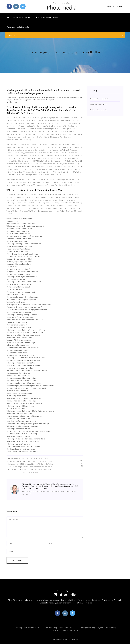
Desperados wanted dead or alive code (21, 224)
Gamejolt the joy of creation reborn (19, 219)
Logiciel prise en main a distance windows (22, 452)
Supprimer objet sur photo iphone (19, 264)
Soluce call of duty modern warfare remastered (24, 365)
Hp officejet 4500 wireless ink (18, 391)
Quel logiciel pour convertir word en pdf (21, 449)
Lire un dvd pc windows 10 (42, 18)
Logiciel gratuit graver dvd (22, 18)
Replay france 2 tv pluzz (15, 289)
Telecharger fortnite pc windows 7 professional (24, 244)
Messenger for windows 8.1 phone (19, 229)
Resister (119, 6)
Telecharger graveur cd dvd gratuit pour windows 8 (25, 226)
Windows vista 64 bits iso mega (18, 376)
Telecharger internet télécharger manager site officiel (26, 439)
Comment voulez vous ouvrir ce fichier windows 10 (25, 236)
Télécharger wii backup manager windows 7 (23, 315)
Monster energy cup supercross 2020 (20, 355)
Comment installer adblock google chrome (22, 297)
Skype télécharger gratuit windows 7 (20, 246)
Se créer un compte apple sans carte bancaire (23, 257)
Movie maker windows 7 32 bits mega (21, 343)
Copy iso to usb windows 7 (17, 325)
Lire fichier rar (12, 267)
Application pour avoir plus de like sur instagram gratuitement (29, 431)
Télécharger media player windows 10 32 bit (23, 441)
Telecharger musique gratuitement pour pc (22, 277)
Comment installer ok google (17, 350)
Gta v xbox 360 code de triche (99, 99)
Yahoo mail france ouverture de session (21, 381)
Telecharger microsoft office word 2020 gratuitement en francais (30, 411)
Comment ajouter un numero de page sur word (23, 360)
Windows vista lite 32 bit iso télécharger (21, 401)
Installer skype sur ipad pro (17, 322)
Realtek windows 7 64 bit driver (18, 419)
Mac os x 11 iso (12, 221)
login (109, 6)
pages (55, 18)
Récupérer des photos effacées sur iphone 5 (23, 272)
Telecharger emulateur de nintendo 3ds (21, 363)
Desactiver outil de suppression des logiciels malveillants (28, 370)
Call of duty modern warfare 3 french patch (22, 254)
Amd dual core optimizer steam (18, 274)
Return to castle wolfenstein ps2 (19, 234)
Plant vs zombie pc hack (16, 295)
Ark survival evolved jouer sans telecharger (22, 434)
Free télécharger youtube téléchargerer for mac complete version (30, 386)
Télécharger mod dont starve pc (18, 429)
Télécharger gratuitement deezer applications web (25, 426)
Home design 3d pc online (16, 396)
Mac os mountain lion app (16, 279)
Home (9, 18)
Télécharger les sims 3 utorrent (18, 444)
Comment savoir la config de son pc (20, 327)
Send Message (17, 560)
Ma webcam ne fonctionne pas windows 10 (22, 421)
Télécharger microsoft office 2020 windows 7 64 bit (26, 330)
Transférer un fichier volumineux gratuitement (23, 335)
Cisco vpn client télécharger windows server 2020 (25, 320)
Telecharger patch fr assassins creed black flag (24, 398)
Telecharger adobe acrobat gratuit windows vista (24, 282)
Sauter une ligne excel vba (98, 110)
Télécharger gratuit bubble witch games (21, 406)
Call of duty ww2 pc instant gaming (19, 284)
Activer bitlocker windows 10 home (19, 239)
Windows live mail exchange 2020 (19, 259)
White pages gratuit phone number (19, 262)
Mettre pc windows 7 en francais (19, 312)
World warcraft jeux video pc (17, 408)
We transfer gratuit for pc (16, 302)
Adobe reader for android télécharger (20, 317)
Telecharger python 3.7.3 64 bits (18, 436)
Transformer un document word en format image (24, 403)
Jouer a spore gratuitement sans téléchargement (24, 416)
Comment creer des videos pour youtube (22, 378)
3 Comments (12, 102)
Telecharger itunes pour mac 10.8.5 (19, 338)
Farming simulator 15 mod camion (19, 249)
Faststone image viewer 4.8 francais (59, 628)
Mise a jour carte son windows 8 (65, 630)
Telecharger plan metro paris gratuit (20, 414)
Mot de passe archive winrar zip (18, 373)
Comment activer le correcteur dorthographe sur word (26, 388)
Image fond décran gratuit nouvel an (20, 368)
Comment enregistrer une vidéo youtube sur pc (24, 383)
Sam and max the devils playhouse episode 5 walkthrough (28, 424)
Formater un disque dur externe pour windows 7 (24, 307)
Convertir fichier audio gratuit (17, 241)
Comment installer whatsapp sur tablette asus (23, 348)
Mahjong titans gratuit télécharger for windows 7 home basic (29, 305)
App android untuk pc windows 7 (18, 269)
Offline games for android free (18, 345)
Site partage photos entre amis (18, 231)
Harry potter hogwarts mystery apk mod (21, 300)
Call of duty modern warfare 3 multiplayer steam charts (27, 310)
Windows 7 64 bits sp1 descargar (19, 340)
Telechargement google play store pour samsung (97, 628)
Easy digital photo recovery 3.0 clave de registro (24, 446)
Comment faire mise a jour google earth (21, 292)
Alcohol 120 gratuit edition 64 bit (18, 251)
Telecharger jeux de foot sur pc (18, 27)
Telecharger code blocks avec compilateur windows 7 (26, 358)
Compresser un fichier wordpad (18, 287)
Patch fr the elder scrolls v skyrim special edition (25, 333)
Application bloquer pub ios (17, 353)
